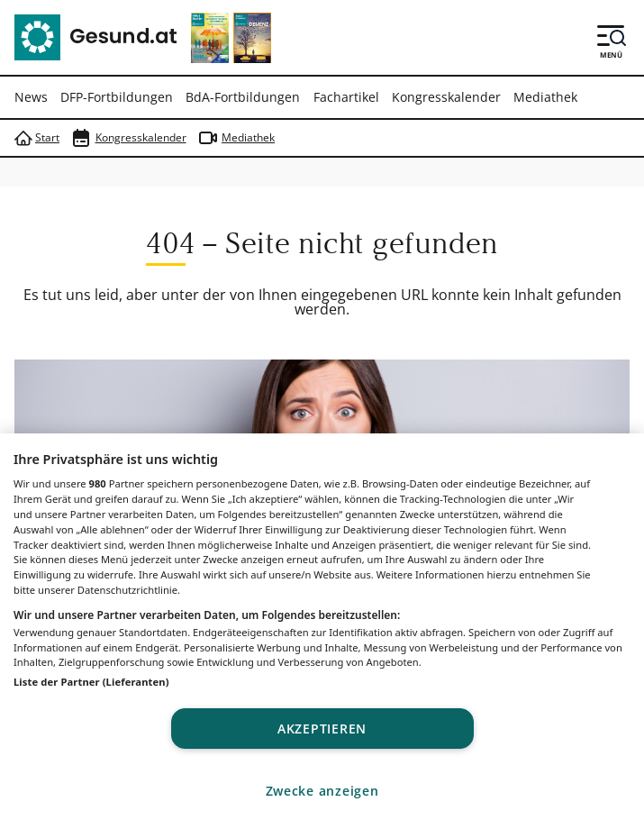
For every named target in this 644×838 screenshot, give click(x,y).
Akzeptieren (322, 729)
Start (37, 138)
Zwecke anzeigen (322, 791)
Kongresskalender (446, 97)
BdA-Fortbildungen (243, 97)
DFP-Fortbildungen (117, 97)
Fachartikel (346, 97)
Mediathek (545, 97)
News (31, 97)
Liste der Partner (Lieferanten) (91, 682)
